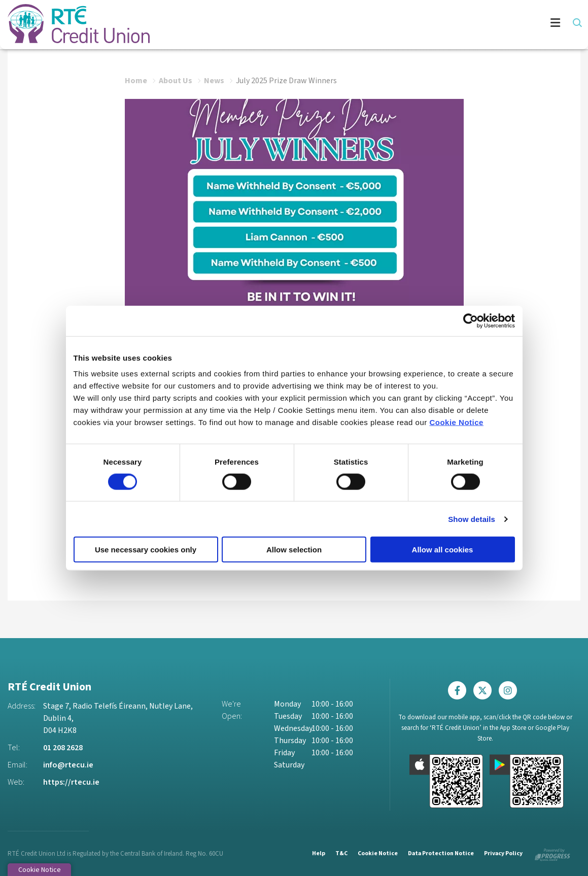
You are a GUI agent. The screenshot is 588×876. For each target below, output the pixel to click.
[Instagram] (510, 690)
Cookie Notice (456, 422)
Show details (472, 519)
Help (317, 853)
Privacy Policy (503, 853)
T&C (340, 853)
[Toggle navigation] (365, 24)
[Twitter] (485, 690)
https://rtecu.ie (71, 782)
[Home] (71, 24)
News (214, 80)
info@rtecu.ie (68, 765)
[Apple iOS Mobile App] (446, 781)
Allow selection (294, 550)
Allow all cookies (443, 550)
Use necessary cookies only (146, 550)
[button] (577, 23)
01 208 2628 (63, 748)
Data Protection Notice (440, 853)
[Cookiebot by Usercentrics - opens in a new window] (471, 321)
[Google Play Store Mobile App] (527, 781)
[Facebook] (460, 690)
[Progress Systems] (552, 853)
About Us (176, 80)
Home (136, 80)
